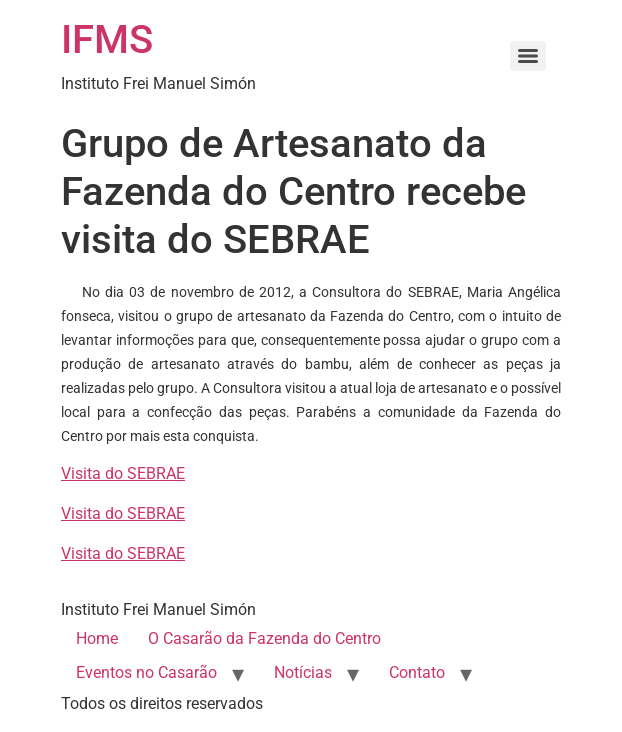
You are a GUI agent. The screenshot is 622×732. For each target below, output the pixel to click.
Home (97, 638)
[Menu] (528, 56)
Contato (417, 672)
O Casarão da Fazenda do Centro (264, 638)
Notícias (303, 672)
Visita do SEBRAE (123, 473)
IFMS (107, 39)
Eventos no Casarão (146, 672)
